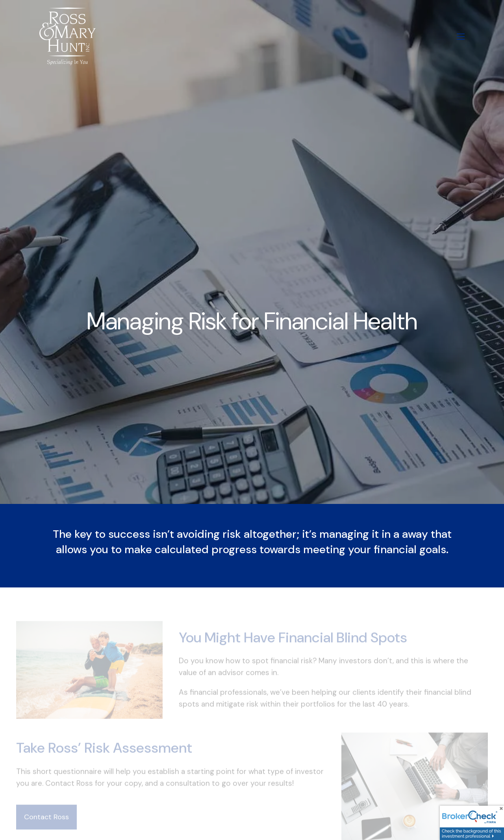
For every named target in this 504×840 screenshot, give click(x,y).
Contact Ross (46, 825)
